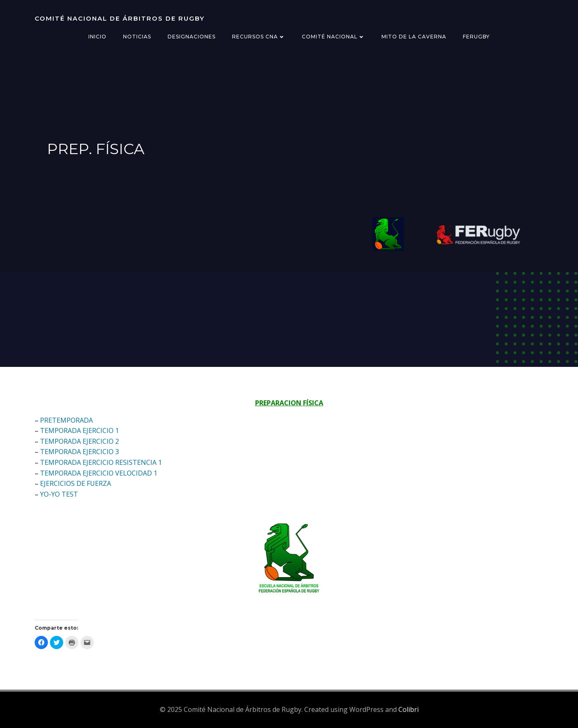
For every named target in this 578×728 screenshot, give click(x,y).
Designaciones (192, 37)
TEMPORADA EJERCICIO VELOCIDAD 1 (99, 473)
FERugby (476, 37)
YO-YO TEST (59, 494)
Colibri (409, 709)
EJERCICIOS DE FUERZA (76, 483)
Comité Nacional (333, 37)
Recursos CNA (259, 37)
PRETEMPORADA (66, 420)
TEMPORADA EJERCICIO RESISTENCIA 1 (101, 462)
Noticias (137, 37)
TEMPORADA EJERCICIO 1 (79, 431)
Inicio (97, 37)
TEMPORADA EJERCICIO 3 (79, 452)
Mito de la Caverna (414, 37)
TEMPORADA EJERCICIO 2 (79, 441)
